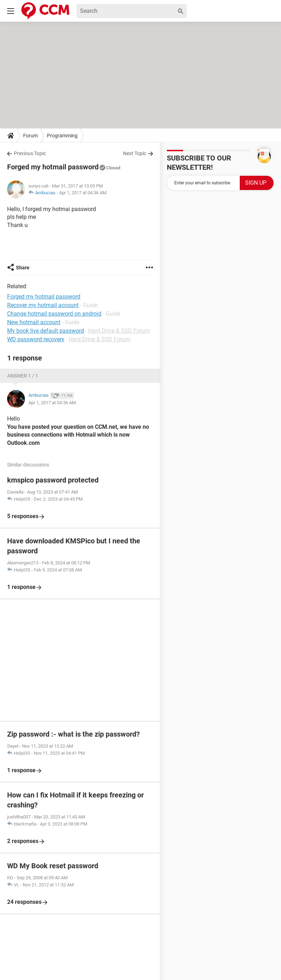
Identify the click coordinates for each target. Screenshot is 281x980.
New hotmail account (34, 322)
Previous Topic (30, 153)
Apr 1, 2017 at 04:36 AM (83, 193)
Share (23, 268)
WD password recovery (36, 339)
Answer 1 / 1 (23, 376)
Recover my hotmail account (43, 305)
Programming (62, 136)
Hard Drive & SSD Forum (119, 331)
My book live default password (46, 331)
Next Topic (135, 153)
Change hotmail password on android (54, 314)
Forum (30, 136)
